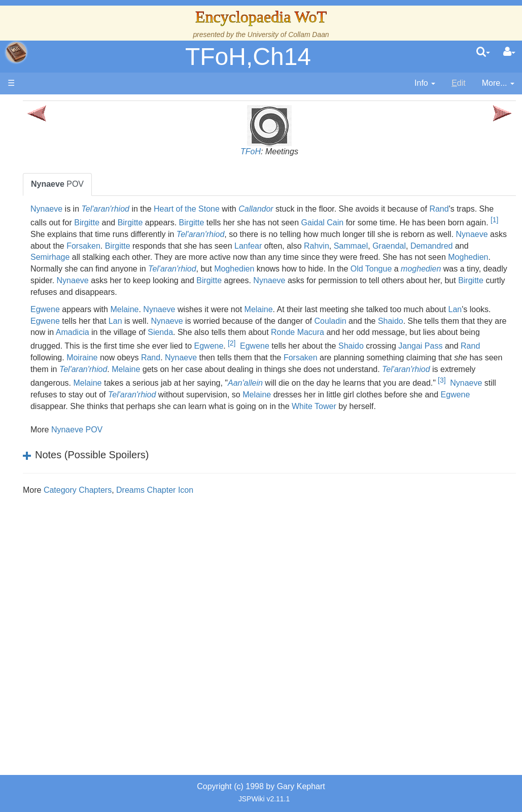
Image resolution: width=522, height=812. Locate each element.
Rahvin (377, 257)
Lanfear (308, 257)
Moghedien (255, 280)
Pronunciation (73, 575)
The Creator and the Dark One (72, 181)
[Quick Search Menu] (483, 52)
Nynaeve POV (173, 476)
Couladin (143, 356)
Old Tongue (241, 292)
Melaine (221, 332)
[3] (304, 427)
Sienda (451, 356)
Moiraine (142, 393)
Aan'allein (483, 416)
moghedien (291, 292)
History (61, 250)
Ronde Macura (213, 367)
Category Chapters (174, 536)
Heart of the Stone (283, 209)
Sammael (411, 257)
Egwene (142, 332)
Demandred (148, 269)
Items (58, 482)
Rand (179, 221)
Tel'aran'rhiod (201, 209)
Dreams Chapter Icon (251, 536)
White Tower (354, 453)
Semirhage (207, 269)
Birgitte (292, 221)
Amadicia (363, 356)
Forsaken (144, 257)
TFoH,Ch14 (248, 57)
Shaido (203, 356)
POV (154, 184)
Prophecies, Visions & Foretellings (70, 506)
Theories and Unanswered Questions (72, 552)
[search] (483, 52)
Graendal (449, 257)
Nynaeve (143, 209)
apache (16, 52)
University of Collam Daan (288, 35)
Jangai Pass (411, 381)
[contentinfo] (425, 83)
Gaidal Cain (148, 234)
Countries (86, 308)
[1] (320, 231)
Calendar (65, 262)
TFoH (299, 151)
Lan (178, 344)
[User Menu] (509, 52)
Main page (47, 106)
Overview (85, 297)
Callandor (352, 209)
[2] (221, 378)
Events (61, 274)
